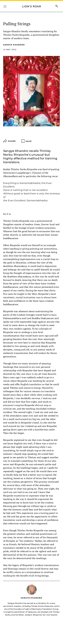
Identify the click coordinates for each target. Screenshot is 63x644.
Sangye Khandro (14, 45)
